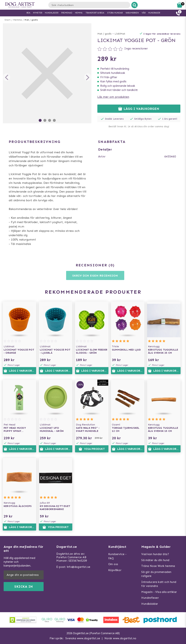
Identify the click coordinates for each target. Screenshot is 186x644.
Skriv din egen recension (95, 276)
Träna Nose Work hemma (158, 566)
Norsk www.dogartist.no (120, 638)
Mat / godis (31, 20)
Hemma (18, 20)
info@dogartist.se (79, 567)
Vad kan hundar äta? (155, 554)
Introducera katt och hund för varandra (159, 584)
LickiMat (120, 34)
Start (8, 20)
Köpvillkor (115, 570)
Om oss (113, 564)
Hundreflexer (150, 598)
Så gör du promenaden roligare (156, 574)
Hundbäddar (150, 604)
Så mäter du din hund (155, 560)
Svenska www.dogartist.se (83, 638)
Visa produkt (92, 449)
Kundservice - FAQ (117, 556)
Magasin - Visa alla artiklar (159, 592)
